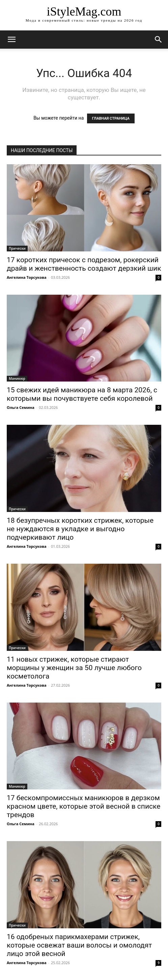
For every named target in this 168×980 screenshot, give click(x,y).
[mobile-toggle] (11, 40)
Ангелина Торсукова (27, 277)
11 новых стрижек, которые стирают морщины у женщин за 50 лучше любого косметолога (74, 668)
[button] (159, 40)
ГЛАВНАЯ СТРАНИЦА (111, 118)
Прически (17, 248)
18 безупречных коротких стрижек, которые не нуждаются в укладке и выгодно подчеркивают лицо (80, 529)
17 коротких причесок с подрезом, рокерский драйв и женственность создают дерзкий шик (84, 264)
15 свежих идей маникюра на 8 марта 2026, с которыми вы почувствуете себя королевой (82, 394)
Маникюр (17, 378)
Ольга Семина (21, 407)
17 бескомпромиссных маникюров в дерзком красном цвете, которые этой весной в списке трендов (83, 806)
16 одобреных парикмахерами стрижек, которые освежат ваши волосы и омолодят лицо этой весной (79, 945)
